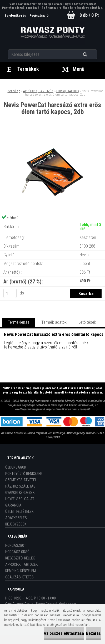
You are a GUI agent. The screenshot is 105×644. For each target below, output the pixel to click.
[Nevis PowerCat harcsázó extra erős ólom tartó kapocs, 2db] (53, 137)
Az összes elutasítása (64, 633)
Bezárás (93, 633)
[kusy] (10, 293)
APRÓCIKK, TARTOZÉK (38, 91)
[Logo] (52, 33)
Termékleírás (19, 322)
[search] (91, 55)
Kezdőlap (14, 91)
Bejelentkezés (16, 15)
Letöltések (87, 322)
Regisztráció (39, 15)
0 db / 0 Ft (89, 15)
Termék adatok (54, 322)
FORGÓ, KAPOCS (67, 91)
